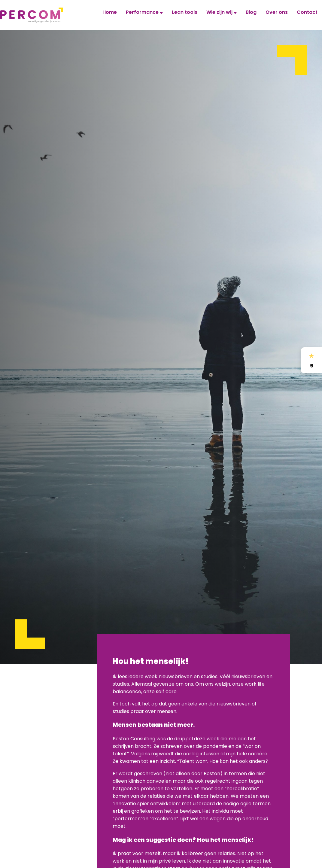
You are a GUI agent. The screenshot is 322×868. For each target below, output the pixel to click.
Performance (144, 12)
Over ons (277, 12)
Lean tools (185, 12)
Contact (307, 12)
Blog (251, 12)
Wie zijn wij (222, 12)
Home (110, 12)
